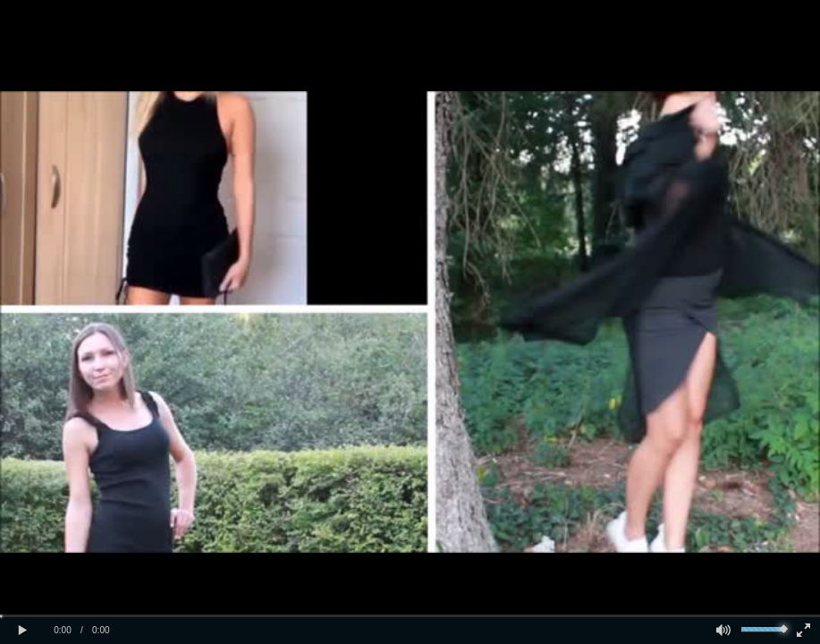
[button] (22, 631)
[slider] (410, 616)
